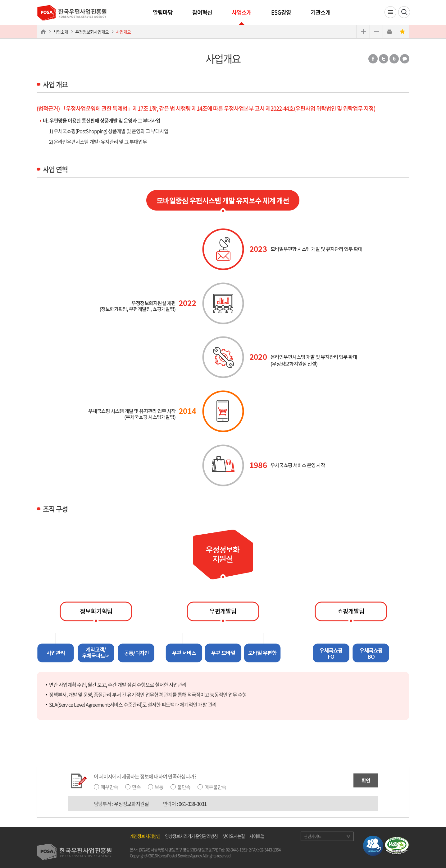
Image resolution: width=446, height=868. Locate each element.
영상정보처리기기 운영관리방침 (191, 836)
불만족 (184, 787)
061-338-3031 (193, 804)
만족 (136, 787)
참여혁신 (202, 12)
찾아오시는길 (234, 836)
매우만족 (109, 787)
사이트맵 (257, 836)
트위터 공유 (384, 59)
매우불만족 (215, 787)
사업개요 (123, 32)
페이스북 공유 (373, 59)
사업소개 (242, 12)
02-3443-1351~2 (238, 849)
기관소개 (321, 12)
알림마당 (163, 12)
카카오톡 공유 (405, 59)
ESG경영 (281, 12)
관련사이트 (313, 836)
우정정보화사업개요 (92, 32)
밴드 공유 (394, 59)
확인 (366, 780)
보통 (159, 787)
